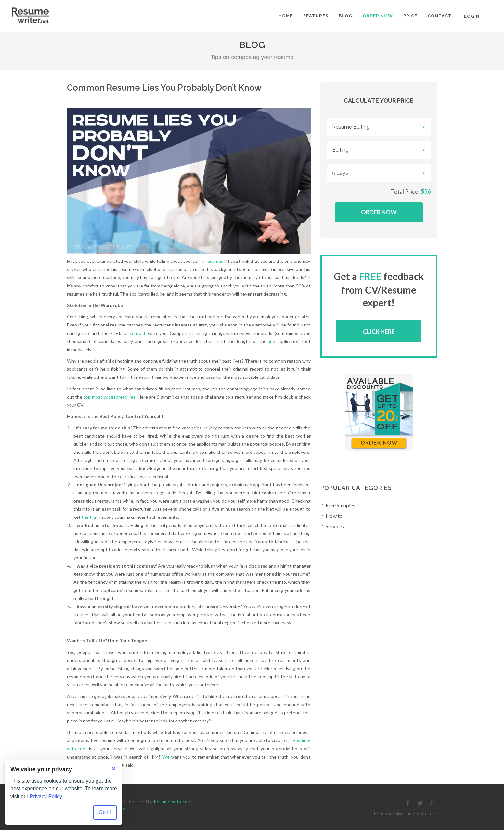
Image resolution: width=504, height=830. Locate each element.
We (166, 757)
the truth (91, 517)
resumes (214, 261)
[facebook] (408, 803)
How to (334, 516)
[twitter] (420, 803)
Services (335, 526)
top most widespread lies (110, 397)
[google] (432, 803)
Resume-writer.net (173, 802)
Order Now (379, 212)
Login (472, 16)
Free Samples (340, 505)
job (272, 341)
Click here (379, 332)
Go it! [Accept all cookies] (105, 812)
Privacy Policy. (47, 796)
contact (138, 333)
